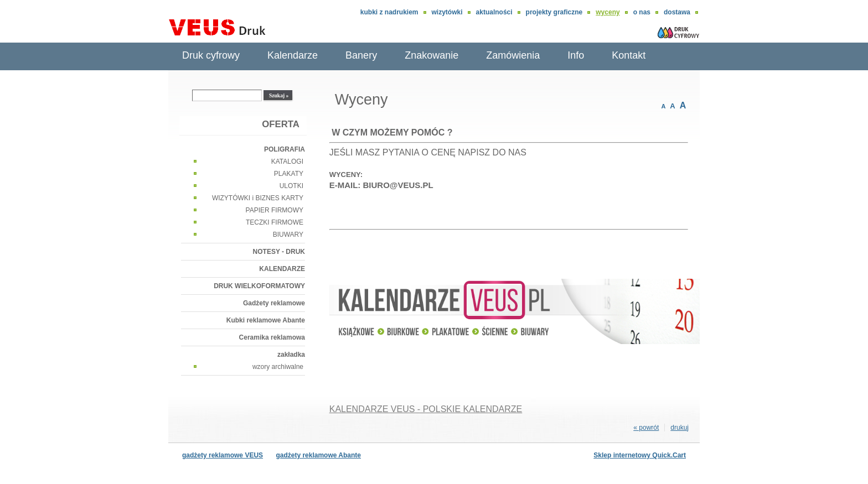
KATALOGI (287, 162)
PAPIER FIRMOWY (275, 210)
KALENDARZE (282, 269)
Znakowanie (432, 55)
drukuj (680, 428)
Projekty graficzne (554, 12)
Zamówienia (513, 55)
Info (576, 55)
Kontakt (629, 55)
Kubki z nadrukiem (389, 12)
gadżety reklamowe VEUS (223, 455)
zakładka (291, 355)
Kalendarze (293, 55)
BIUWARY (288, 235)
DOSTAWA (677, 12)
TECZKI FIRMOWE (275, 222)
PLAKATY (289, 174)
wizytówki (447, 12)
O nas (642, 12)
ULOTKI (291, 186)
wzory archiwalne (278, 367)
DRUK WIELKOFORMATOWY (259, 286)
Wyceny (608, 12)
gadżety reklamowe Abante (318, 455)
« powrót (646, 428)
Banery (361, 55)
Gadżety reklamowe (274, 303)
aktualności (494, 12)
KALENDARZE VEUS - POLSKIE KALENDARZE (426, 409)
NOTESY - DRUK (279, 252)
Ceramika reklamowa (272, 337)
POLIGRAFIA (285, 149)
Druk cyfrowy (211, 55)
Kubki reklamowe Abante (266, 320)
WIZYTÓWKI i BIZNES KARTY (258, 198)
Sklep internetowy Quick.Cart (640, 455)
